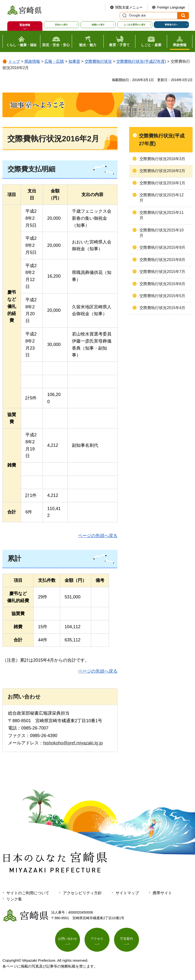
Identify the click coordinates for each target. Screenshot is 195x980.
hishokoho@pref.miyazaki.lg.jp (73, 743)
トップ (14, 61)
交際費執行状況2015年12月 (161, 198)
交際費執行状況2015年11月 (161, 215)
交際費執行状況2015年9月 (162, 247)
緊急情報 (25, 25)
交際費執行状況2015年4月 (162, 308)
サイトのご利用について (28, 893)
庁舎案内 (127, 939)
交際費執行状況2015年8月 (162, 260)
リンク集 (14, 899)
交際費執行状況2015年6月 (162, 284)
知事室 (74, 61)
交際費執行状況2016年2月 (162, 171)
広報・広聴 (54, 61)
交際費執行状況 (98, 61)
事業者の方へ (171, 25)
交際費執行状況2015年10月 (161, 233)
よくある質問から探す (135, 25)
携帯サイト (162, 893)
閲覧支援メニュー (129, 7)
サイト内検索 (124, 16)
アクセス (97, 939)
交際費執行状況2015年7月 (162, 272)
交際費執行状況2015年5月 (162, 296)
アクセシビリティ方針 (82, 893)
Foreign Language (171, 7)
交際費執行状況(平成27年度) (141, 61)
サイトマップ (127, 893)
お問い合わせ (68, 939)
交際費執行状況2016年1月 (162, 183)
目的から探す (61, 25)
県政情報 (32, 61)
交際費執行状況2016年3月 (162, 159)
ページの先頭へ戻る (98, 536)
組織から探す (98, 25)
